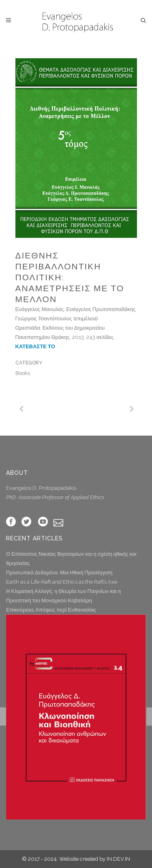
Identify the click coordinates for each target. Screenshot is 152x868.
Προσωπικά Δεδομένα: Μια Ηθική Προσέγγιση (59, 573)
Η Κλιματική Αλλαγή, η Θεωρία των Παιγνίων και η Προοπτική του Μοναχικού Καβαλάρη (63, 596)
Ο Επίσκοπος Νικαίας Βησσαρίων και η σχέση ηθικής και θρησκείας (71, 559)
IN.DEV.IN (118, 859)
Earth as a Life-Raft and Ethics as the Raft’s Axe (62, 582)
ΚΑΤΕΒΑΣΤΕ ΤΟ (35, 346)
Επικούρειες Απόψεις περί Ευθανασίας (51, 610)
